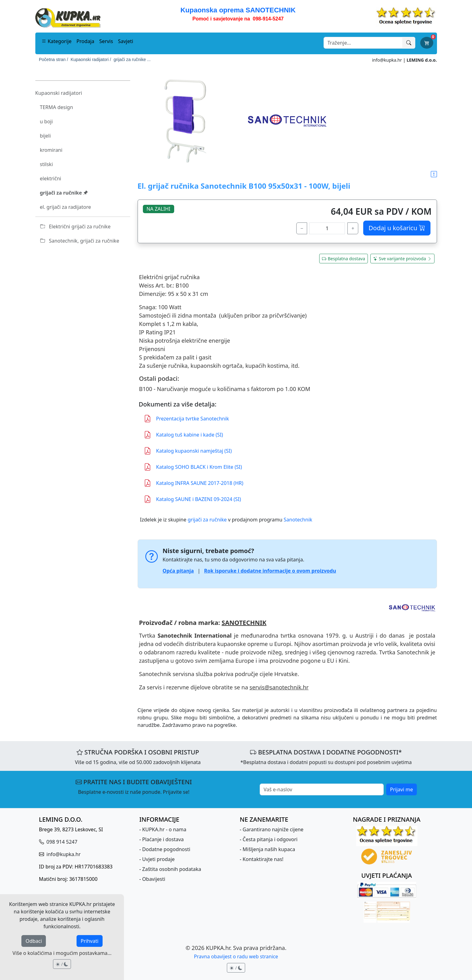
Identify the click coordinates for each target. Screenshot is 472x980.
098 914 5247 (61, 842)
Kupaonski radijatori (59, 93)
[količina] (327, 228)
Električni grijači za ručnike (75, 226)
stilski (46, 164)
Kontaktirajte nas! (263, 859)
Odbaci (34, 941)
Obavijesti (154, 879)
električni (51, 178)
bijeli (45, 136)
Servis (106, 41)
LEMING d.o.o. (422, 60)
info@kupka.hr (387, 60)
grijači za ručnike (64, 193)
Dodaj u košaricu (397, 228)
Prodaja (86, 41)
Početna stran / (54, 59)
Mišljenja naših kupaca (269, 849)
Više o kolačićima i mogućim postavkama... (62, 953)
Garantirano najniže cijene (273, 829)
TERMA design (57, 107)
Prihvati (89, 941)
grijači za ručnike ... (132, 59)
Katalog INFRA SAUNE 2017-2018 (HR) (194, 483)
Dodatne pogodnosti (166, 849)
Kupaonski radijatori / (91, 59)
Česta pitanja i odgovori (270, 839)
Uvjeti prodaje (159, 859)
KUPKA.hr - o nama (164, 829)
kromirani (51, 150)
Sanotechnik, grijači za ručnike (80, 241)
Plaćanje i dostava (163, 839)
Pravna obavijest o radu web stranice (236, 956)
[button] (434, 174)
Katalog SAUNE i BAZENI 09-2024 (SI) (192, 499)
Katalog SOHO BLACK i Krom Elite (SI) (193, 467)
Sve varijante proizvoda (402, 259)
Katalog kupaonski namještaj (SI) (188, 451)
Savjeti (126, 41)
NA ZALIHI (159, 209)
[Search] (363, 43)
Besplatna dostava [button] (344, 259)
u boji (46, 121)
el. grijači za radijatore (66, 207)
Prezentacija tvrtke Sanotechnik (186, 419)
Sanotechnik (298, 520)
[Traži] (409, 43)
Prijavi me (402, 789)
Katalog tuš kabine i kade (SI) (183, 435)
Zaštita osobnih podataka (172, 869)
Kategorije (57, 41)
